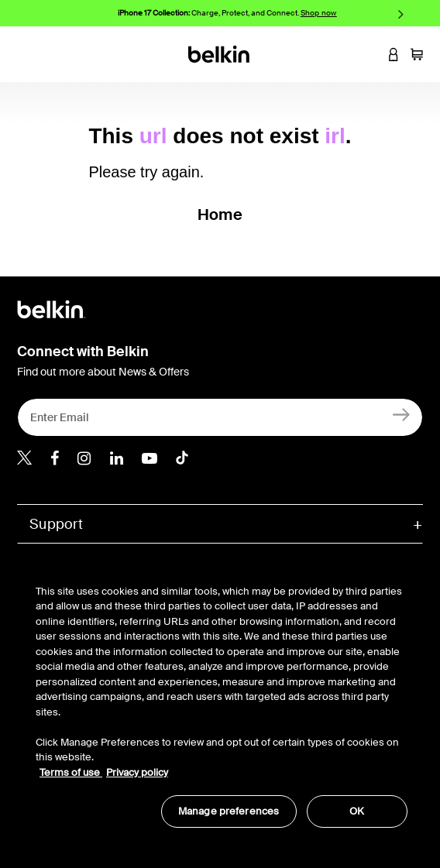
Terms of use (71, 772)
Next (401, 14)
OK (357, 811)
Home (220, 214)
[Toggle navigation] (24, 54)
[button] (370, 54)
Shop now (319, 13)
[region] (222, 698)
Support (56, 524)
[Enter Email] (220, 417)
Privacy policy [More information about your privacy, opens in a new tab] (137, 772)
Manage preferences (229, 811)
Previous (39, 14)
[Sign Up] (402, 414)
